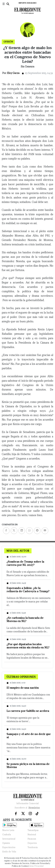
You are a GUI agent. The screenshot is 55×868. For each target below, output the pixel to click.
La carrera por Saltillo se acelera (28, 711)
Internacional (9, 839)
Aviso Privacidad (36, 866)
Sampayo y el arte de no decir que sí (29, 736)
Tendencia (33, 847)
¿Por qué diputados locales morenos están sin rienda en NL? (28, 646)
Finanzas (32, 839)
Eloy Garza (13, 73)
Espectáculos (9, 847)
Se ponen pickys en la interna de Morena (28, 766)
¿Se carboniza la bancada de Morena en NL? (25, 619)
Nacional (32, 835)
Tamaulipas (33, 830)
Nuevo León (8, 830)
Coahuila (7, 835)
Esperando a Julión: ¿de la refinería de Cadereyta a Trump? (28, 590)
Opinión (6, 843)
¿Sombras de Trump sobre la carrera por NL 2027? (25, 563)
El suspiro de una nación (23, 688)
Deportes (32, 843)
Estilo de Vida (9, 852)
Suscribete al (28, 808)
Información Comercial (28, 803)
